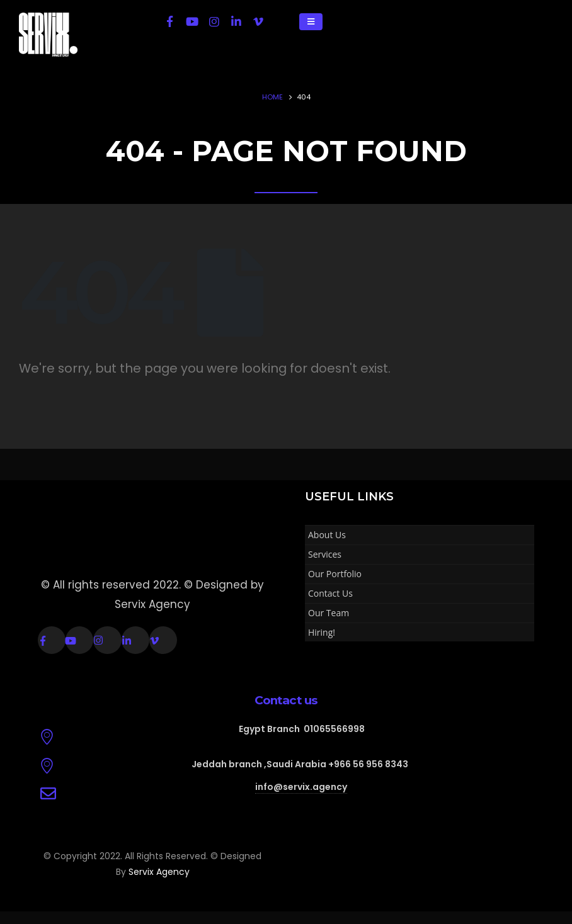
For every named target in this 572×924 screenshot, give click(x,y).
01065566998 (334, 729)
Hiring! (322, 632)
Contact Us (330, 593)
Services (325, 554)
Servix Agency (159, 872)
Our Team (329, 613)
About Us (327, 535)
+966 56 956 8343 (368, 764)
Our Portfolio (335, 574)
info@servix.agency (301, 787)
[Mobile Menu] (311, 22)
